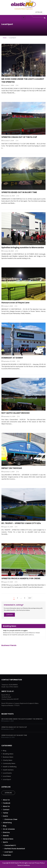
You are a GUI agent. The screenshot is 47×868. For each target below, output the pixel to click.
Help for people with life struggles (15, 630)
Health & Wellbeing (10, 767)
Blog (5, 751)
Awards (6, 836)
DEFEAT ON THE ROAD (12, 468)
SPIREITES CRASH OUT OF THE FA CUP (19, 137)
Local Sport (7, 779)
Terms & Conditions (24, 865)
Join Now (9, 615)
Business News (8, 757)
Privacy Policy (39, 863)
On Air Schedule (9, 829)
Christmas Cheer (11, 819)
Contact (6, 810)
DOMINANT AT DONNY (12, 358)
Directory (6, 832)
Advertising (7, 823)
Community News (9, 763)
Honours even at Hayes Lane (15, 303)
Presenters (7, 855)
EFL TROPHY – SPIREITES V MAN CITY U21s (21, 523)
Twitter (6, 813)
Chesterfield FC (10, 845)
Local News (7, 776)
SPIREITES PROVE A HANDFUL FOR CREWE (21, 578)
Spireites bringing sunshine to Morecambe (23, 247)
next (30, 598)
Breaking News (8, 754)
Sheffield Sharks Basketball (15, 849)
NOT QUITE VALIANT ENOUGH (15, 413)
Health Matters (8, 770)
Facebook (7, 803)
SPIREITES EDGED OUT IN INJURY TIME (19, 192)
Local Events (7, 773)
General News (8, 839)
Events (5, 816)
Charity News (8, 760)
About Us (6, 800)
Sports (5, 842)
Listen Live (8, 793)
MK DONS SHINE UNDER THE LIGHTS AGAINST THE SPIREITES (22, 719)
